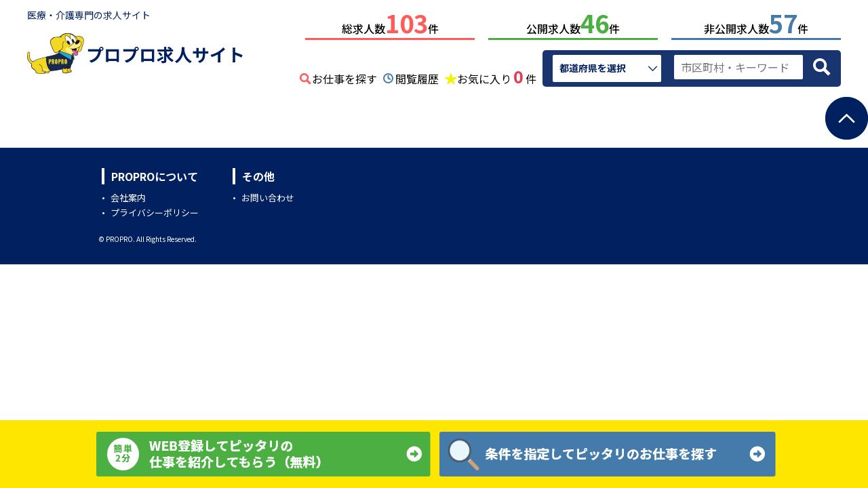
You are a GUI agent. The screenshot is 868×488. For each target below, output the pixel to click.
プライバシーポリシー (155, 210)
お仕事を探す (344, 76)
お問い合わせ (268, 195)
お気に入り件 (497, 75)
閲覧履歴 (417, 76)
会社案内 (128, 195)
